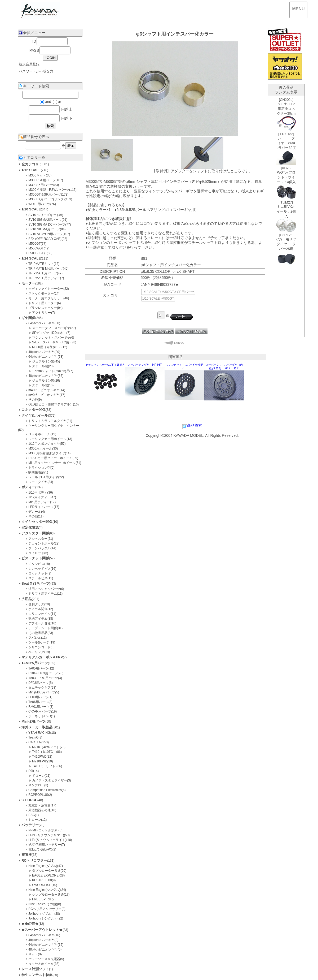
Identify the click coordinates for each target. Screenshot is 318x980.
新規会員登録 (29, 64)
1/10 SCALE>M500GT (158, 299)
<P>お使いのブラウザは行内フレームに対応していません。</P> (286, 217)
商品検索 (192, 425)
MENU (298, 9)
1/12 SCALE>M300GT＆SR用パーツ (168, 292)
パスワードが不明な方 (36, 71)
